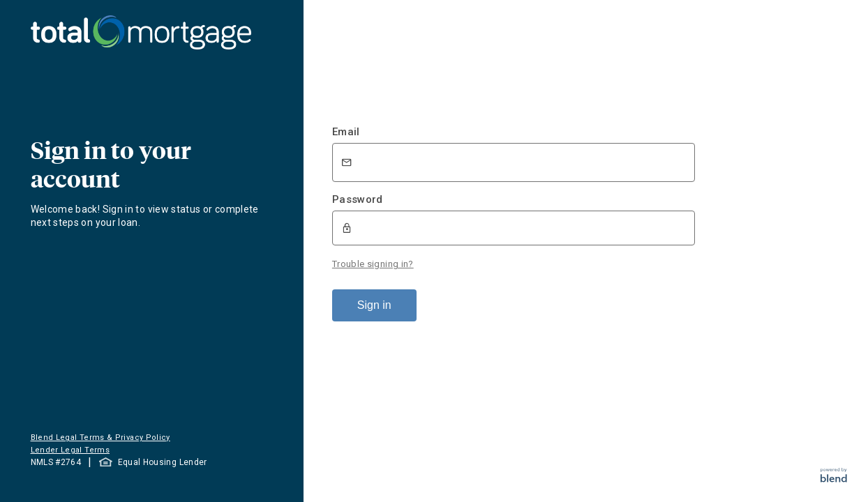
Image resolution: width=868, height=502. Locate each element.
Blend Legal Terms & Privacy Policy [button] (100, 438)
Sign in (374, 305)
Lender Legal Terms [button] (70, 450)
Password (358, 199)
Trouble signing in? (373, 264)
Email (346, 132)
